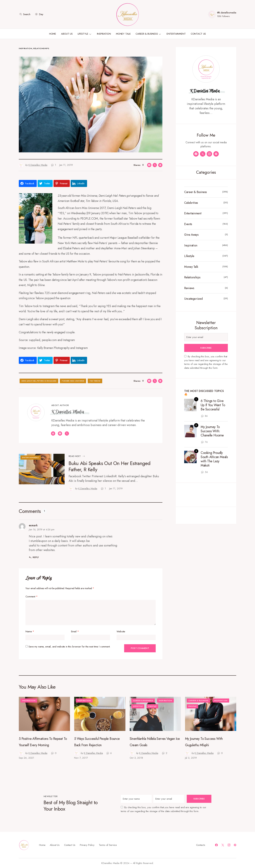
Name (30, 631)
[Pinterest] (216, 154)
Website (121, 631)
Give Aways (191, 235)
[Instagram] (209, 154)
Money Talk (191, 267)
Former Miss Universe (73, 381)
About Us (55, 845)
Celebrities (191, 203)
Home (42, 845)
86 (206, 416)
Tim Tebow (95, 381)
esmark (33, 525)
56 (206, 472)
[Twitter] (203, 154)
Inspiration (25, 48)
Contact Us (70, 845)
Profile (152, 706)
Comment (32, 597)
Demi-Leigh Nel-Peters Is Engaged (39, 381)
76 (206, 442)
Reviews (189, 288)
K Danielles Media (68, 412)
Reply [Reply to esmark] (36, 557)
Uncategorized (193, 299)
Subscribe (206, 348)
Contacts (201, 845)
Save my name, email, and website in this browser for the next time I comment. (69, 647)
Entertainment (31, 457)
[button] (25, 14)
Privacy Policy (87, 845)
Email (75, 631)
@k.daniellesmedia (227, 13)
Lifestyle (189, 256)
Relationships (41, 48)
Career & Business (196, 192)
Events (188, 224)
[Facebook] (196, 154)
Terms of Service (108, 845)
